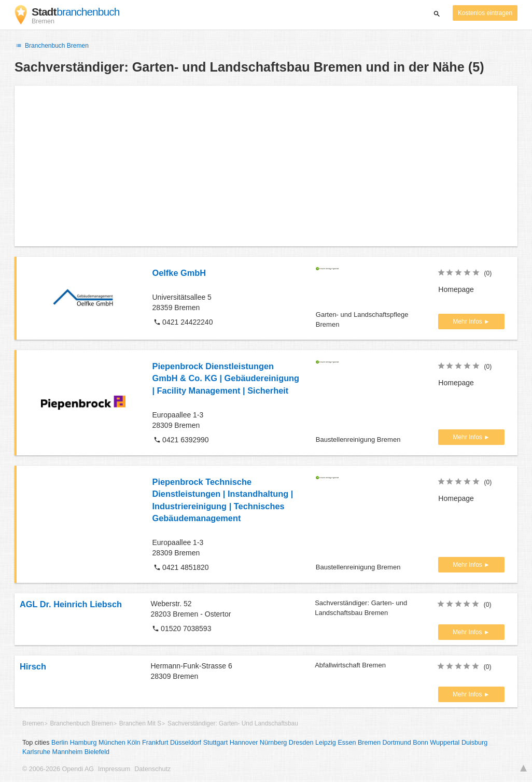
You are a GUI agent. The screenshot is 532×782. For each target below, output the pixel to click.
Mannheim (67, 752)
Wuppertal (445, 743)
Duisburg (474, 743)
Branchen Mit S (140, 723)
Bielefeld (97, 752)
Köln (134, 743)
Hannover (244, 743)
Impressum (114, 769)
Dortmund (397, 743)
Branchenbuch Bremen (52, 46)
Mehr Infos (468, 322)
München (112, 743)
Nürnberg (274, 743)
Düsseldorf (186, 743)
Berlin (60, 743)
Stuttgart (216, 743)
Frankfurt (155, 743)
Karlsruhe (36, 752)
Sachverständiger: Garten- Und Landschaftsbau (233, 723)
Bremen (33, 723)
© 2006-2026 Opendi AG (58, 769)
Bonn (420, 743)
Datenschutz (152, 769)
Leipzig (326, 743)
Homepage (456, 289)
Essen (347, 743)
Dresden (301, 743)
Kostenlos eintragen (485, 13)
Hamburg (83, 743)
